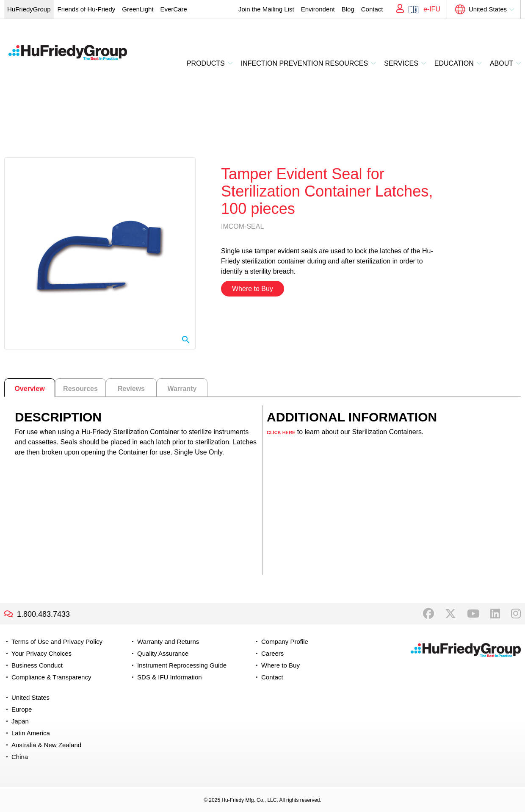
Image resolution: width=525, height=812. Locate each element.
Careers (272, 653)
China (20, 757)
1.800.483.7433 (43, 614)
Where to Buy (253, 289)
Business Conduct (37, 665)
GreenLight (138, 9)
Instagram (516, 614)
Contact (372, 9)
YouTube (473, 614)
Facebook (428, 614)
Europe (22, 709)
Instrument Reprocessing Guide (182, 665)
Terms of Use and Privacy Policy (57, 642)
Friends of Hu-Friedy (87, 9)
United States (488, 9)
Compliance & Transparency (51, 677)
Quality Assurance (163, 653)
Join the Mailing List (266, 9)
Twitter (450, 614)
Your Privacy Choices (41, 653)
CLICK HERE (281, 432)
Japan (20, 721)
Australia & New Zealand (46, 745)
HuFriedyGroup (29, 9)
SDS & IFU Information (170, 677)
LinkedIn (495, 614)
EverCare (173, 9)
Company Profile (285, 642)
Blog (348, 9)
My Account (397, 9)
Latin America (31, 733)
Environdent (318, 9)
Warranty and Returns (168, 642)
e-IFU (432, 9)
